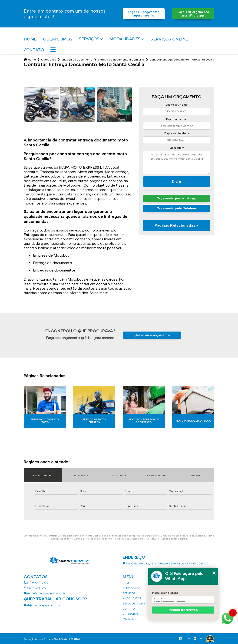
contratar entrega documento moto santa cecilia (182, 60)
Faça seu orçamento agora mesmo (144, 14)
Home (30, 39)
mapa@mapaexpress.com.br (45, 593)
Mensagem (177, 148)
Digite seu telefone (177, 133)
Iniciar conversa (183, 610)
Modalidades (125, 39)
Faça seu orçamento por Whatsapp (193, 14)
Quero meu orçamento (152, 335)
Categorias (49, 60)
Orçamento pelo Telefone (177, 208)
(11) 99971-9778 (36, 583)
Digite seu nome (177, 105)
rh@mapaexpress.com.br (42, 605)
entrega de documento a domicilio (121, 60)
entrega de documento (77, 60)
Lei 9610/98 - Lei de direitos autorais (167, 539)
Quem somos (58, 39)
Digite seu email (177, 119)
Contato (34, 50)
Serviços (89, 39)
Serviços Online (169, 39)
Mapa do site (132, 619)
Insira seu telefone (165, 593)
